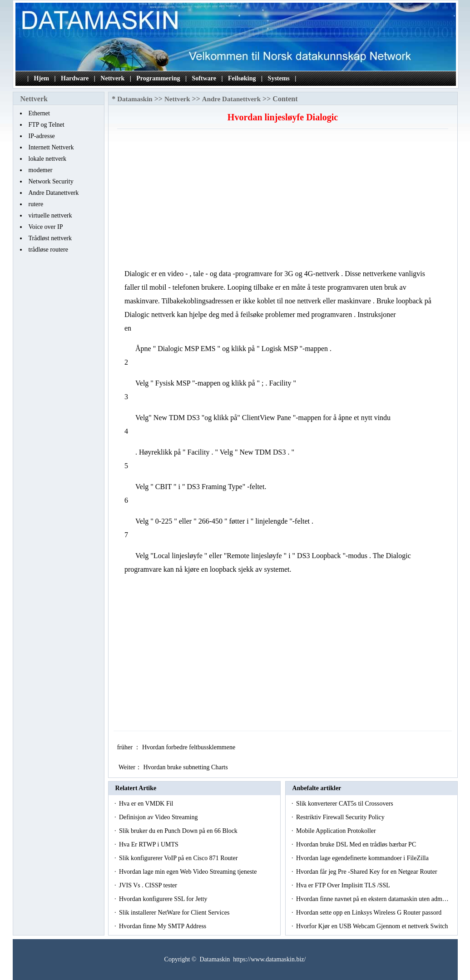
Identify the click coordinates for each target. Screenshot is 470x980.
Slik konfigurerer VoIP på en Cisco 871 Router (179, 858)
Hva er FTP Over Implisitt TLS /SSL (344, 885)
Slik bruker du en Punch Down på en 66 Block (179, 831)
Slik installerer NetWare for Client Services (175, 913)
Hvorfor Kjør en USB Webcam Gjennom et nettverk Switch (373, 926)
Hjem (42, 78)
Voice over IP (46, 227)
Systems (279, 78)
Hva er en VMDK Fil (147, 804)
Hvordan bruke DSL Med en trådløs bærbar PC (357, 844)
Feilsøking (242, 78)
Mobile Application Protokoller (337, 831)
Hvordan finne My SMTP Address (163, 926)
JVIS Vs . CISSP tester (149, 885)
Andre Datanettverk (54, 193)
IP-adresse (42, 136)
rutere (36, 204)
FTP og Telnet (47, 125)
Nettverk (112, 78)
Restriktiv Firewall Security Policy (341, 817)
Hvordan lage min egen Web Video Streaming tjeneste (189, 872)
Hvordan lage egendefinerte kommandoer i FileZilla (363, 858)
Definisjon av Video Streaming (159, 817)
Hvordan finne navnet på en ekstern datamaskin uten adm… (372, 899)
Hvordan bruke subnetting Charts (186, 767)
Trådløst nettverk (50, 238)
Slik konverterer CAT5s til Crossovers (345, 804)
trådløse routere (48, 250)
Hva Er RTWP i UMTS (149, 844)
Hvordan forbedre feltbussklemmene (190, 747)
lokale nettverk (48, 159)
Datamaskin (135, 99)
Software (204, 78)
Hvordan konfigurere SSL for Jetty (164, 899)
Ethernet (39, 113)
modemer (41, 170)
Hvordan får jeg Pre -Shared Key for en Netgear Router (367, 872)
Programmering (158, 78)
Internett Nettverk (51, 147)
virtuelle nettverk (50, 215)
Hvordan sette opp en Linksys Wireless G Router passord (370, 913)
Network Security (51, 181)
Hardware (75, 78)
